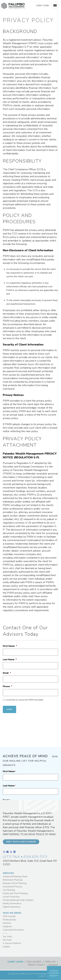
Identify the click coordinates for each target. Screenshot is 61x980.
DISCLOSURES (34, 962)
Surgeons (7, 926)
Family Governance (12, 903)
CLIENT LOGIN (42, 6)
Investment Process (13, 887)
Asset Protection (11, 897)
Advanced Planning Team (15, 877)
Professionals (9, 920)
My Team (7, 940)
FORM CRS (50, 962)
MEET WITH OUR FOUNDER (21, 842)
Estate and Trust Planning (15, 893)
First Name (10, 646)
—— (5, 933)
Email (7, 673)
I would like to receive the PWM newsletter (24, 700)
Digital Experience (12, 907)
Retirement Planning (13, 880)
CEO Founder (9, 916)
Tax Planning (9, 890)
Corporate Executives (13, 930)
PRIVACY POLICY (36, 965)
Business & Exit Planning (15, 883)
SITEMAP (53, 965)
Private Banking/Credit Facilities (18, 900)
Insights (7, 947)
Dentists (7, 923)
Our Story (8, 937)
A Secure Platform (12, 943)
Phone (8, 686)
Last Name (10, 660)
